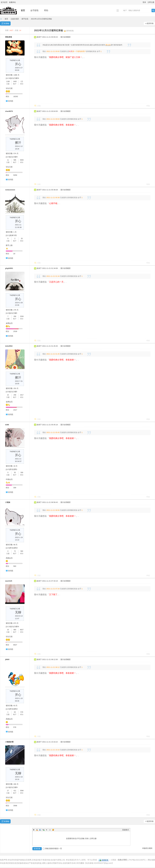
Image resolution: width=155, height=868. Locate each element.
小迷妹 (8, 502)
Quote (47, 830)
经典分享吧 (1, 19)
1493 (15, 82)
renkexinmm (10, 190)
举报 (148, 106)
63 (15, 712)
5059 (22, 160)
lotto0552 (9, 346)
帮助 (46, 10)
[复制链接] (70, 31)
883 (15, 630)
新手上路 (9, 245)
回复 (39, 106)
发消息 (11, 101)
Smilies (53, 830)
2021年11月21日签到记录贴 (41, 19)
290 (15, 316)
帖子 (125, 10)
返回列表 (150, 23)
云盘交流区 (15, 19)
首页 (23, 10)
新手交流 (25, 19)
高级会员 (9, 558)
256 (15, 395)
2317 (22, 395)
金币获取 (34, 10)
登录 (144, 2)
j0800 (7, 659)
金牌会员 (9, 323)
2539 (22, 316)
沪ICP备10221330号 (137, 860)
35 (15, 473)
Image (40, 830)
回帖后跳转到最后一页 (52, 848)
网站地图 (151, 860)
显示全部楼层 (65, 37)
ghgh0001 (9, 268)
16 (8, 630)
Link (43, 830)
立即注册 (151, 2)
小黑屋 (113, 860)
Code (50, 830)
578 (22, 712)
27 (8, 791)
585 (15, 160)
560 (22, 551)
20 (22, 239)
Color (37, 830)
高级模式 (126, 830)
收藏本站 (12, 2)
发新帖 (7, 23)
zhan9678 (9, 111)
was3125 (9, 581)
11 (8, 160)
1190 (8, 82)
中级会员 (9, 479)
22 (8, 395)
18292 (16, 96)
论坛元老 (9, 88)
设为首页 (4, 2)
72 (15, 551)
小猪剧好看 (9, 742)
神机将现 (9, 37)
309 (22, 473)
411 (15, 791)
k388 (7, 425)
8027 (22, 630)
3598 (22, 791)
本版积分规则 (147, 848)
